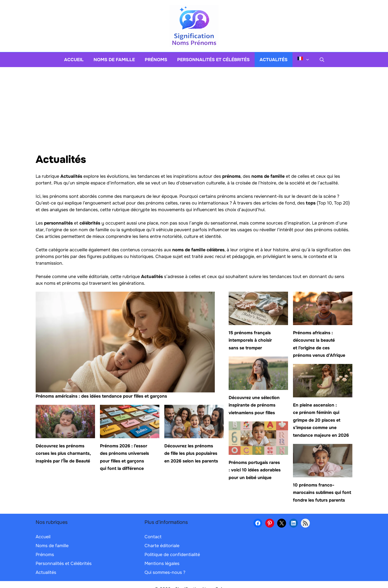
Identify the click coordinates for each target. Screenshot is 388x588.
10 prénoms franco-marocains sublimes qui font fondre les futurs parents (322, 493)
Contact (153, 537)
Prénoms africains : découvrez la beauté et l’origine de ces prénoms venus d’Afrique (319, 344)
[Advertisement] (194, 104)
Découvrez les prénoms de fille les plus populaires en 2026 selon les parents (191, 453)
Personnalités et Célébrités (213, 60)
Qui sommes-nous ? (165, 572)
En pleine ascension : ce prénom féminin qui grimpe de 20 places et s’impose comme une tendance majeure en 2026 (321, 420)
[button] (322, 60)
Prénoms (156, 60)
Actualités (274, 60)
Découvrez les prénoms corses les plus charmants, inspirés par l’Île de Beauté (63, 453)
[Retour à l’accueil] (194, 26)
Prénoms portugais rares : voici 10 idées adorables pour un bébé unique (255, 470)
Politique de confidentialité (172, 555)
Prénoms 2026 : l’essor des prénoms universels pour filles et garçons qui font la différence (124, 457)
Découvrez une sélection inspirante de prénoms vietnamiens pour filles (254, 405)
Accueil (74, 60)
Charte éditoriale (162, 546)
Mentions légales (162, 563)
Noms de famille (114, 60)
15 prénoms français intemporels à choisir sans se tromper (250, 340)
